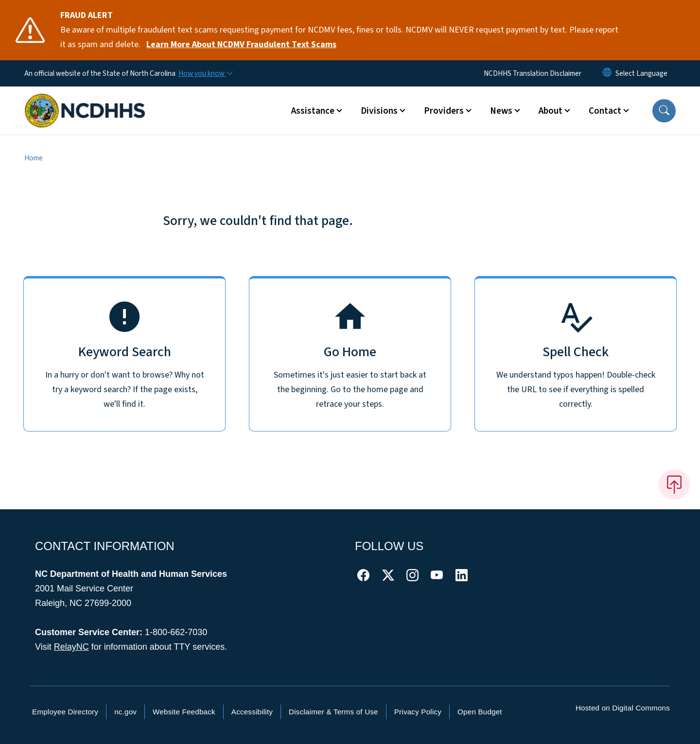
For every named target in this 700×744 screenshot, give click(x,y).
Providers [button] (444, 111)
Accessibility (252, 712)
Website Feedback (184, 712)
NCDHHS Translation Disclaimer (533, 73)
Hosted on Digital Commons (623, 708)
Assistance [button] (313, 111)
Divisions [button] (379, 111)
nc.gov (125, 712)
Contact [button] (605, 111)
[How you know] (205, 73)
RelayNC (71, 647)
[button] (664, 111)
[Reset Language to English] (607, 73)
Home (34, 158)
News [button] (501, 111)
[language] (641, 73)
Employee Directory (65, 712)
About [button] (551, 111)
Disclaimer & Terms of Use (333, 712)
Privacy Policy (418, 712)
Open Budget (480, 712)
